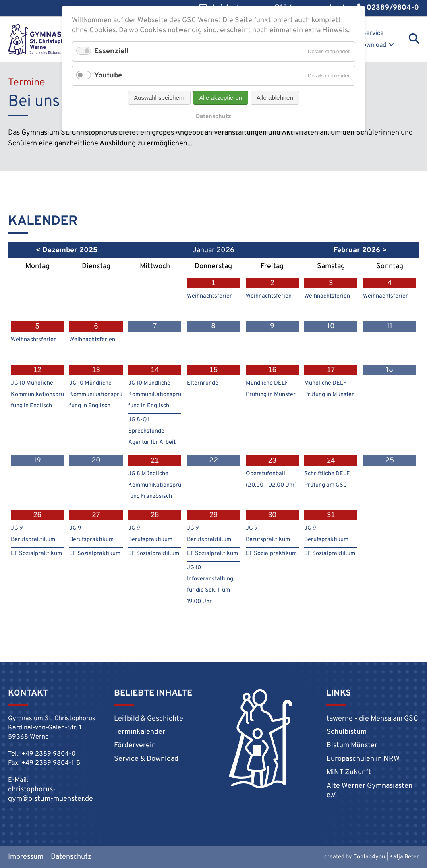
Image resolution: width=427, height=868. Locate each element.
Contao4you (369, 857)
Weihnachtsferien (210, 296)
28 (155, 515)
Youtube (108, 76)
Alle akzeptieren (221, 98)
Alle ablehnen (275, 98)
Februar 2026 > (360, 250)
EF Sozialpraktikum (36, 554)
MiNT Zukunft (349, 772)
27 (96, 515)
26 (37, 515)
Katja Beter (404, 857)
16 (272, 370)
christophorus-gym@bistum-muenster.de (51, 794)
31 (331, 515)
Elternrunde (203, 383)
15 (213, 370)
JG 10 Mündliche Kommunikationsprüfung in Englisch (37, 395)
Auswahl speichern (159, 98)
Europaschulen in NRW (363, 759)
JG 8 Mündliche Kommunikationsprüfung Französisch (155, 485)
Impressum (26, 857)
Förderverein (135, 745)
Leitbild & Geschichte (149, 719)
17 (331, 370)
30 (272, 515)
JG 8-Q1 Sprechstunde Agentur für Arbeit (152, 431)
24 (331, 460)
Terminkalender (140, 732)
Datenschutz (71, 857)
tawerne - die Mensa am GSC (372, 719)
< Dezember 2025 (67, 250)
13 (96, 370)
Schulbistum (346, 732)
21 (155, 460)
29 (213, 515)
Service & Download (369, 39)
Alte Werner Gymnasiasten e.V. (369, 791)
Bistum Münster (352, 745)
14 (155, 370)
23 (272, 460)
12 (37, 370)
